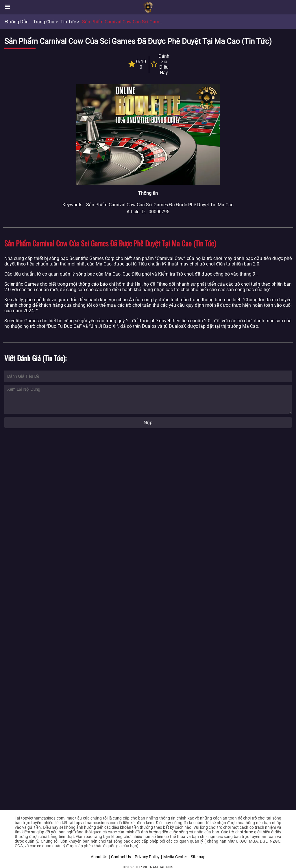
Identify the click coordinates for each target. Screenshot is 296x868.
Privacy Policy (147, 857)
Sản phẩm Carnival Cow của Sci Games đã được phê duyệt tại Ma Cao (156, 22)
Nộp (148, 423)
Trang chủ (44, 22)
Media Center (175, 857)
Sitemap (198, 857)
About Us (99, 857)
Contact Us (121, 857)
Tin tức (68, 22)
